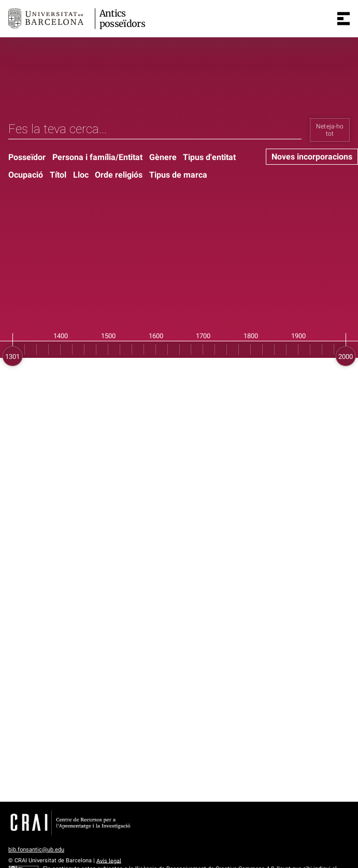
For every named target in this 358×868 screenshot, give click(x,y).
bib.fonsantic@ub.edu (36, 850)
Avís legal (109, 860)
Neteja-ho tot (330, 130)
